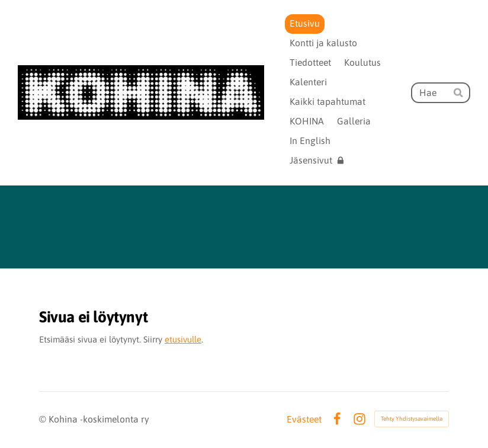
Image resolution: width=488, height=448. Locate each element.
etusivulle (183, 339)
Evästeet (304, 420)
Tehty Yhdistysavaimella (412, 419)
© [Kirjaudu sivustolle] (44, 419)
